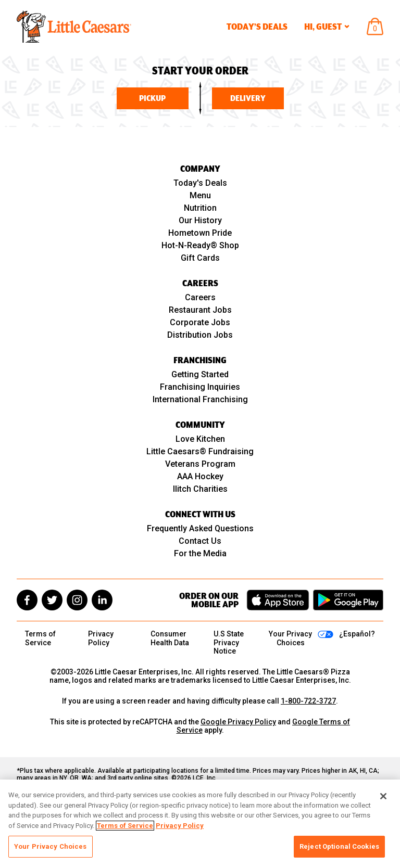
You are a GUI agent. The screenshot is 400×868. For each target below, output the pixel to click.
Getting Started (200, 374)
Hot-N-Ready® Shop (200, 245)
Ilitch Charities (200, 489)
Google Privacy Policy (238, 722)
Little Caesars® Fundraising (200, 451)
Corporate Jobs (200, 322)
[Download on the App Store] (278, 600)
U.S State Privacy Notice (229, 642)
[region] (200, 824)
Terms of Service (40, 638)
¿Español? (357, 634)
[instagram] (77, 600)
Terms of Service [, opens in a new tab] (125, 826)
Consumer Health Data (170, 638)
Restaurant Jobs (200, 310)
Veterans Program (200, 464)
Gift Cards (200, 258)
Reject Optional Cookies (339, 846)
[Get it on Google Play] (348, 600)
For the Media (200, 553)
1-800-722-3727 (308, 701)
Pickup (152, 98)
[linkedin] (102, 600)
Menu (200, 195)
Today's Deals (200, 183)
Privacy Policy (101, 638)
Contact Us (200, 541)
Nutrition (200, 208)
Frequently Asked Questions (200, 528)
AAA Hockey (200, 476)
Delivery (248, 98)
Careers (200, 297)
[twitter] (52, 600)
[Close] (383, 796)
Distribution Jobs (200, 335)
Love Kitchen (200, 439)
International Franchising (200, 399)
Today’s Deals (257, 27)
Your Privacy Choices (51, 846)
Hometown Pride (200, 233)
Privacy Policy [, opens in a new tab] (180, 826)
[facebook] (27, 600)
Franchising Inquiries (200, 387)
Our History (200, 220)
